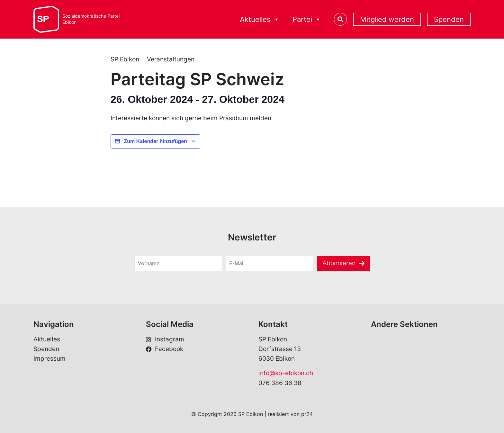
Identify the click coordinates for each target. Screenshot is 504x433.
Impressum (50, 359)
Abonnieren (339, 263)
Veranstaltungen (171, 59)
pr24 (307, 414)
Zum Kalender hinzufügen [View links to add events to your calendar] (155, 141)
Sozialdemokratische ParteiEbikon (91, 19)
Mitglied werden (387, 19)
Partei (307, 19)
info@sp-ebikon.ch (286, 373)
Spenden (449, 19)
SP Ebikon (125, 59)
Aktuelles (260, 19)
